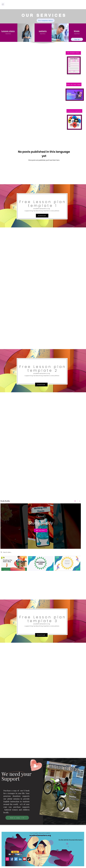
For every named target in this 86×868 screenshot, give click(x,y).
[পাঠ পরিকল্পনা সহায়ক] (73, 53)
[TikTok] (29, 859)
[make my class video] (74, 84)
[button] (8, 34)
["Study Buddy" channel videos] (41, 565)
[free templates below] (46, 20)
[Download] (42, 216)
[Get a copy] (17, 818)
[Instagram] (7, 859)
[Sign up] (77, 39)
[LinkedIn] (20, 859)
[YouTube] (25, 859)
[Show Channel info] (79, 501)
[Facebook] (12, 859)
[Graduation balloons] (74, 111)
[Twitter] (16, 859)
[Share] (75, 501)
